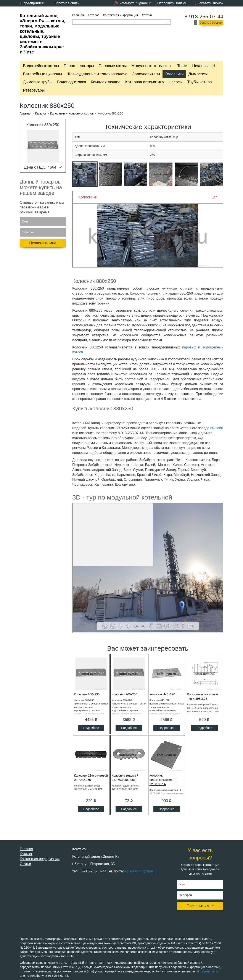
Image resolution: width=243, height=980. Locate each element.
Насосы (175, 82)
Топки (182, 66)
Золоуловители (146, 74)
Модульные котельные (152, 66)
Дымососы (198, 74)
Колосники (174, 74)
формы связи (209, 971)
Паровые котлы (113, 66)
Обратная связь (66, 3)
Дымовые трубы (38, 82)
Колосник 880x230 (87, 694)
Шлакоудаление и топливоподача (97, 74)
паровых (189, 347)
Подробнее (91, 728)
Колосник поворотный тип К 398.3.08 (203, 696)
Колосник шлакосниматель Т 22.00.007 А (163, 780)
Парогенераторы (79, 66)
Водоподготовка (72, 82)
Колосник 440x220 (162, 694)
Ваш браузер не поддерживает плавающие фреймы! (148, 568)
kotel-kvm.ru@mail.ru (141, 871)
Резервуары (34, 90)
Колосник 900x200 (124, 694)
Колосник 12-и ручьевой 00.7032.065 (91, 778)
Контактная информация (120, 15)
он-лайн (217, 428)
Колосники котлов (81, 114)
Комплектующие (106, 82)
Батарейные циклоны (43, 74)
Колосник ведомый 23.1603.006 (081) (125, 778)
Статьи (147, 15)
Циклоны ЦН (204, 66)
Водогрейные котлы (41, 66)
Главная (78, 15)
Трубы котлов (200, 82)
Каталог (93, 15)
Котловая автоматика (145, 82)
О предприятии (32, 3)
